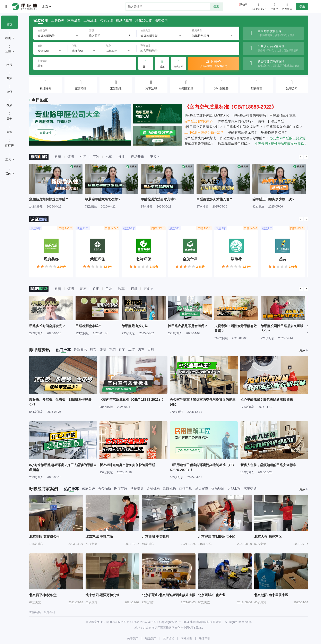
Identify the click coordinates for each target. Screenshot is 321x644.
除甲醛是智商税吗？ (199, 121)
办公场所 (105, 489)
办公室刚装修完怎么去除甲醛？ (243, 138)
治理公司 (161, 20)
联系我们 (151, 638)
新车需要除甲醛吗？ (199, 144)
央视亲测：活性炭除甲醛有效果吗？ (281, 144)
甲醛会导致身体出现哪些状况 (207, 115)
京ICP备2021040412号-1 (143, 622)
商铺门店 (185, 489)
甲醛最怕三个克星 (283, 115)
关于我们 (133, 638)
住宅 (83, 157)
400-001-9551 (259, 9)
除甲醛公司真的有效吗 (249, 115)
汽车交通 (250, 489)
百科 (134, 289)
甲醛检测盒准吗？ (274, 132)
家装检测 (41, 21)
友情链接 (169, 638)
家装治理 (74, 20)
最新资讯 (80, 350)
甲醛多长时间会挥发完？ (244, 127)
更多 (153, 157)
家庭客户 (88, 489)
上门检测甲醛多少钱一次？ (204, 132)
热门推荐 (63, 350)
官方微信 (287, 6)
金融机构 (153, 489)
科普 (58, 157)
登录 (302, 7)
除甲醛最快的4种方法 (200, 138)
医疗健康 (121, 489)
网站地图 (186, 638)
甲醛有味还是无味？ (243, 132)
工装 (96, 157)
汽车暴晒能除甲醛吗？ (234, 144)
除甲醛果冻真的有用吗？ (236, 121)
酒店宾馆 (202, 489)
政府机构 (169, 489)
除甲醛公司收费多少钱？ (203, 127)
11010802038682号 (113, 622)
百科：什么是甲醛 (271, 121)
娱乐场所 (218, 489)
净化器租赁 (144, 20)
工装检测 (58, 20)
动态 (83, 289)
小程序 (274, 6)
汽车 (109, 157)
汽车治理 (106, 20)
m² (129, 36)
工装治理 (90, 20)
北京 (45, 7)
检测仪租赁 (124, 20)
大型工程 (234, 489)
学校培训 (137, 489)
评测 (71, 157)
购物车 (244, 4)
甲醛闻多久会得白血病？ (284, 127)
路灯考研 (49, 612)
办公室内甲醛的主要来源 (288, 138)
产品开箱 (137, 157)
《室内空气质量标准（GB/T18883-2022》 (230, 107)
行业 (121, 157)
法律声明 (205, 638)
